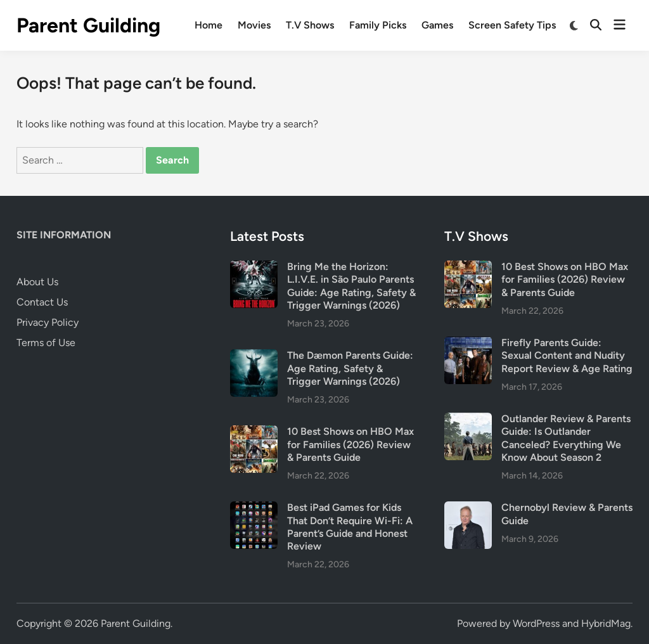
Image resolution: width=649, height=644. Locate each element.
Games (437, 25)
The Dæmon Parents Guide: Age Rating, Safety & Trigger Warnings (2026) (350, 368)
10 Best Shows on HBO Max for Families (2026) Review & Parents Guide (350, 444)
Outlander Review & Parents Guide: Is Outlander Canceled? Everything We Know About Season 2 (566, 438)
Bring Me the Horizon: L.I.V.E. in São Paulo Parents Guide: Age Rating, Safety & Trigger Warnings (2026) (351, 286)
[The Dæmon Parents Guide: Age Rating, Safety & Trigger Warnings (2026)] (254, 357)
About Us (37, 282)
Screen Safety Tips (512, 25)
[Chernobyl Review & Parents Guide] (468, 509)
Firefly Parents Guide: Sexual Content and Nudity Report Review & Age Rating (567, 356)
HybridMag (606, 623)
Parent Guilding (88, 25)
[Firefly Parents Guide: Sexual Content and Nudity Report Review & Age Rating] (468, 344)
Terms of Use (46, 343)
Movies (254, 25)
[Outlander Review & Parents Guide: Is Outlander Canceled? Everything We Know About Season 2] (468, 420)
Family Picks (378, 25)
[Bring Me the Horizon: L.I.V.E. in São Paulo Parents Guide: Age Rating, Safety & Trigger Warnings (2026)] (254, 268)
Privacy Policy (48, 322)
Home (209, 25)
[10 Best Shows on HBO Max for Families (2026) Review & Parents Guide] (254, 433)
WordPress (536, 623)
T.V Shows (310, 25)
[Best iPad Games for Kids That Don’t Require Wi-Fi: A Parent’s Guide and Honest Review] (254, 509)
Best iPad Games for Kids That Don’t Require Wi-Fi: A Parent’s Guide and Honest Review (350, 527)
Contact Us (42, 302)
